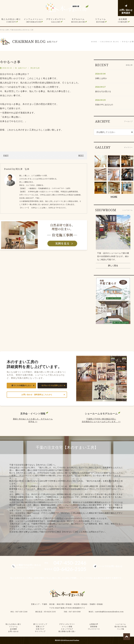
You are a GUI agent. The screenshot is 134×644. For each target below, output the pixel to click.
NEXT (81, 155)
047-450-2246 (21, 612)
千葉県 (45, 604)
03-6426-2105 (50, 612)
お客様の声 (94, 624)
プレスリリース (94, 629)
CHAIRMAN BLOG (110, 42)
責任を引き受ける (103, 91)
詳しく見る (113, 266)
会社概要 (123, 20)
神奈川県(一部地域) (64, 604)
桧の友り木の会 (121, 627)
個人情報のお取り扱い (67, 631)
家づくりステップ (40, 624)
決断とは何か (101, 78)
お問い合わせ (13, 631)
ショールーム (121, 624)
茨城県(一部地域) (96, 604)
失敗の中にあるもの (104, 105)
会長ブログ (23, 68)
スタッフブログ (67, 629)
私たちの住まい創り (11, 20)
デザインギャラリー (56, 20)
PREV (6, 155)
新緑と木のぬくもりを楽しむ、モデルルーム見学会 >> (33, 420)
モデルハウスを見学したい (52, 385)
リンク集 (121, 629)
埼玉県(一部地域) (81, 604)
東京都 (52, 604)
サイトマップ (40, 631)
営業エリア (35, 604)
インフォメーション (33, 20)
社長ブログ (40, 629)
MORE (114, 197)
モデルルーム (78, 20)
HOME (94, 42)
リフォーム (100, 20)
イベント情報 (67, 627)
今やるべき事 (128, 42)
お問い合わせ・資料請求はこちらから (37, 395)
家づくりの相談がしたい (22, 385)
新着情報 (94, 627)
